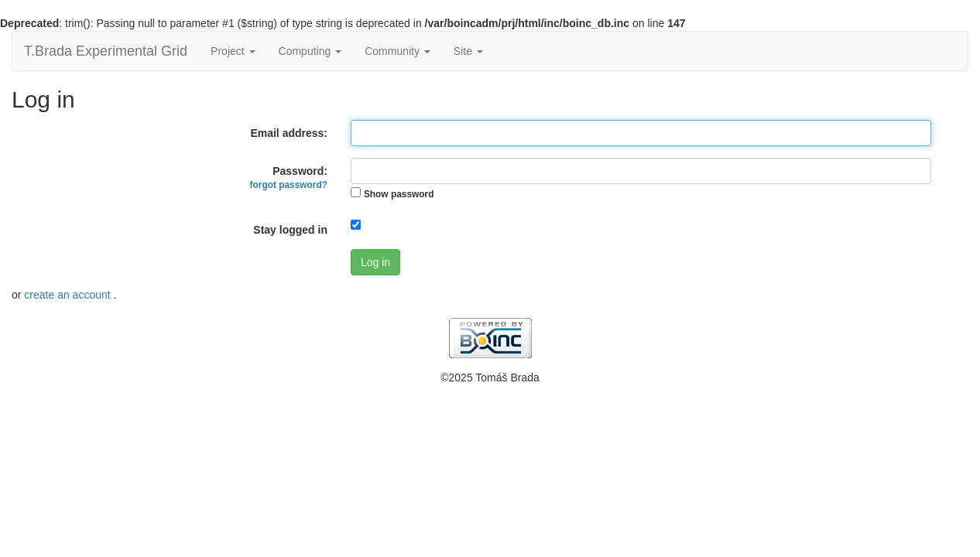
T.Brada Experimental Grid (106, 51)
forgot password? (289, 185)
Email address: (289, 133)
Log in (375, 262)
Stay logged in (290, 230)
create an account (69, 295)
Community (397, 51)
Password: (289, 178)
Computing (310, 51)
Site (468, 51)
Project (233, 51)
